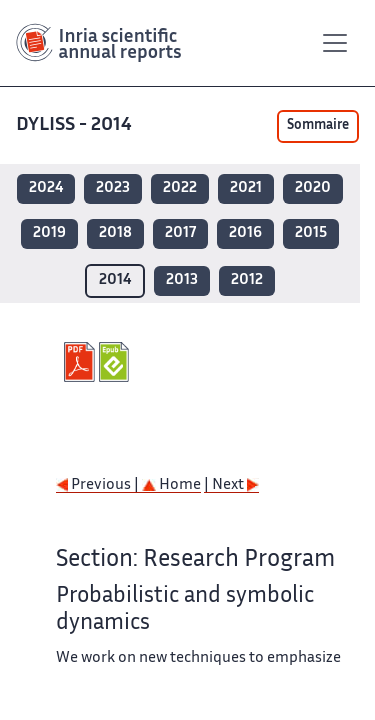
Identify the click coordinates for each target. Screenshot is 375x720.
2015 (311, 233)
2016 (245, 233)
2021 (246, 188)
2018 (115, 233)
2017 (180, 233)
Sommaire (318, 126)
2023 (113, 188)
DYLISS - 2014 (76, 125)
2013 (182, 280)
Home (171, 485)
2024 (46, 188)
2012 (247, 280)
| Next (231, 485)
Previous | (99, 485)
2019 (49, 233)
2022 (180, 188)
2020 (313, 188)
